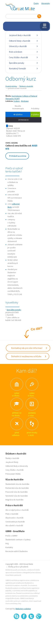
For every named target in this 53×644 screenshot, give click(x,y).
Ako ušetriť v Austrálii (14, 526)
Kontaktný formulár (23, 68)
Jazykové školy (12, 462)
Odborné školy (12, 466)
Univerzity (24, 466)
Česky (36, 3)
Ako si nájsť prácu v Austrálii (17, 510)
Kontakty (9, 547)
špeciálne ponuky (14, 310)
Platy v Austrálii (12, 514)
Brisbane (25, 101)
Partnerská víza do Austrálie (17, 488)
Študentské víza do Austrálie (17, 484)
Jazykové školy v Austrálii (23, 35)
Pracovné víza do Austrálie (17, 492)
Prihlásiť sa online (18, 156)
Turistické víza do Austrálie (17, 496)
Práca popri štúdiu (13, 474)
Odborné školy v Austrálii (23, 41)
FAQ (7, 543)
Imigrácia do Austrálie (14, 500)
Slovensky (46, 3)
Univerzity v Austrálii (23, 46)
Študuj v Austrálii (12, 458)
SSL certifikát (31, 625)
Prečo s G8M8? (12, 536)
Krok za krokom (23, 52)
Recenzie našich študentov (17, 551)
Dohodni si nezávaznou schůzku (29, 356)
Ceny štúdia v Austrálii (23, 57)
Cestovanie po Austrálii (15, 522)
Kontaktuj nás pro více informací (29, 348)
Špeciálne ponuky (23, 63)
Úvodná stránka (11, 86)
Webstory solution (23, 609)
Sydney (17, 101)
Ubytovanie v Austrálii (14, 518)
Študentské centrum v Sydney (18, 540)
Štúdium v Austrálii (26, 86)
